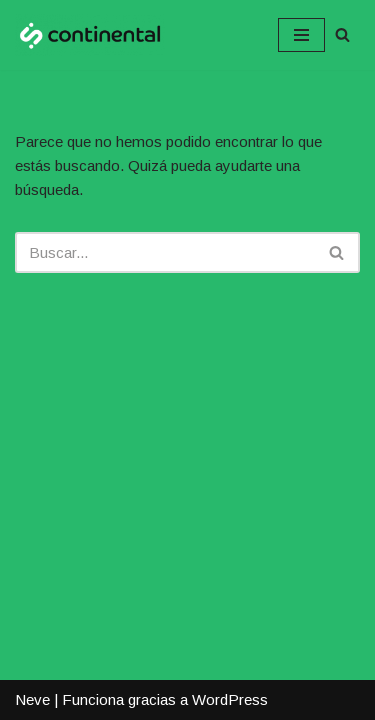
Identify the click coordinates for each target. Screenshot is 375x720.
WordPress (230, 699)
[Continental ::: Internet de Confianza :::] (90, 35)
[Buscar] (342, 34)
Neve (32, 699)
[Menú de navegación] (301, 35)
